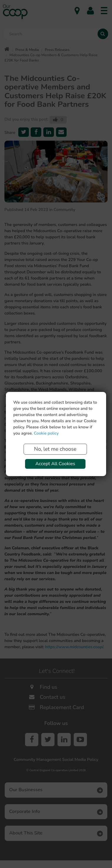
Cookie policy (46, 433)
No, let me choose (55, 449)
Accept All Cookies (55, 464)
